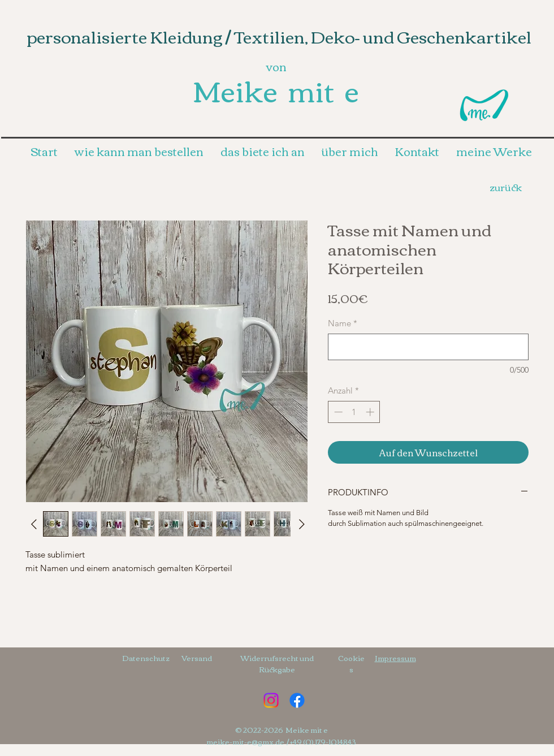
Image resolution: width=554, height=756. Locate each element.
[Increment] (371, 412)
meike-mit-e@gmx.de (245, 741)
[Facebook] (297, 700)
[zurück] (505, 187)
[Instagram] (271, 700)
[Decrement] (337, 412)
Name (343, 323)
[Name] (428, 347)
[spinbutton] (354, 412)
